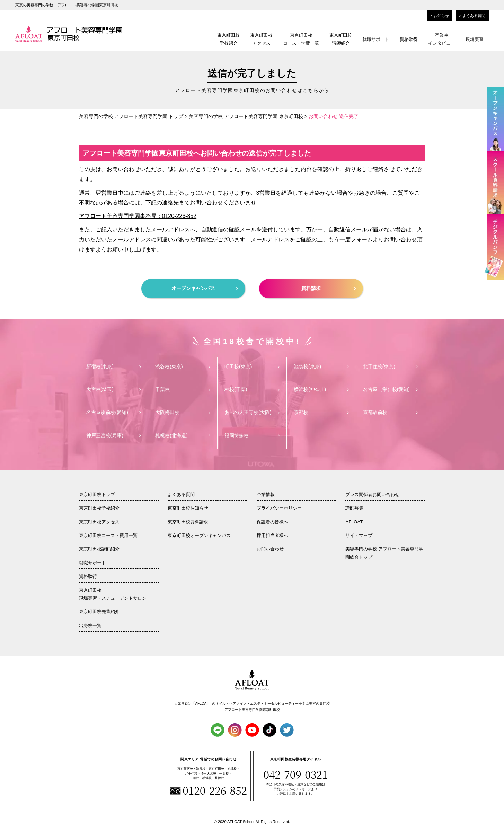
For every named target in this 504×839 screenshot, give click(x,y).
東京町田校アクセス (261, 39)
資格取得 (409, 39)
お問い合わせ (270, 549)
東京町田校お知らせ (188, 508)
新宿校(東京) (114, 366)
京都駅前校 (391, 412)
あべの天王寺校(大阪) (252, 412)
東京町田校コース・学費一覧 (301, 39)
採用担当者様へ (272, 535)
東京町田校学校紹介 (228, 39)
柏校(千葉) (252, 389)
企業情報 (266, 494)
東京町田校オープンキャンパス (199, 535)
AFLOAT (354, 522)
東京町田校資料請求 (188, 522)
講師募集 (354, 508)
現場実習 (475, 39)
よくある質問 (472, 16)
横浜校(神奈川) (321, 389)
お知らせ (440, 16)
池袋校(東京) (321, 366)
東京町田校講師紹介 (341, 39)
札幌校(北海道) (183, 435)
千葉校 (183, 389)
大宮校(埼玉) (114, 389)
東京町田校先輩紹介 (99, 612)
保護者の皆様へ (272, 522)
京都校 (321, 412)
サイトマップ (359, 535)
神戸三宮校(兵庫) (114, 435)
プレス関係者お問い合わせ (372, 494)
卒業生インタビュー (442, 39)
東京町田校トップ (97, 494)
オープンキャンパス (205, 288)
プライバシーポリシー (279, 508)
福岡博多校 (252, 435)
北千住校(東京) (391, 366)
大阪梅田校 (183, 412)
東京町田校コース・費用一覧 (108, 535)
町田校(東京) (252, 366)
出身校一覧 (90, 625)
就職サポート (376, 39)
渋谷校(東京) (183, 366)
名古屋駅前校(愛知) (114, 412)
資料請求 (329, 288)
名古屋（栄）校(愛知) (391, 389)
